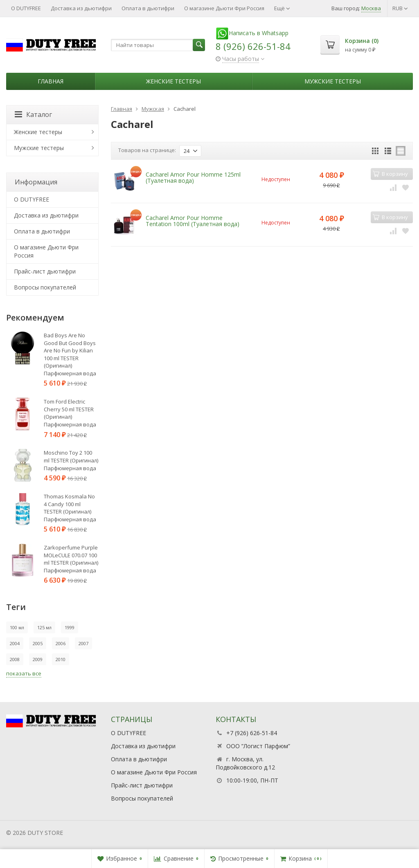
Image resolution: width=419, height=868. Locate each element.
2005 (38, 643)
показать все (24, 673)
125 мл (44, 627)
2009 (38, 659)
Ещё (282, 8)
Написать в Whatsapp (252, 33)
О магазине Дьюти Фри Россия (224, 8)
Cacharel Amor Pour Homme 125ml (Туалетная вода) (193, 177)
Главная (51, 81)
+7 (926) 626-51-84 (252, 733)
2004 (15, 643)
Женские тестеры (173, 81)
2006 (61, 643)
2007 (83, 643)
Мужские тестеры (333, 81)
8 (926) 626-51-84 (253, 46)
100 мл (17, 627)
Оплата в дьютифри (148, 8)
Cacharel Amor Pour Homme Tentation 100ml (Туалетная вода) (193, 221)
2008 (15, 659)
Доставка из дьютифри (81, 8)
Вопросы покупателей (45, 287)
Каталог (33, 114)
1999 (70, 627)
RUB (400, 8)
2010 (61, 659)
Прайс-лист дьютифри (45, 271)
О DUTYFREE (26, 8)
